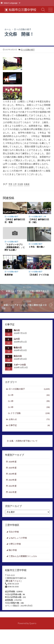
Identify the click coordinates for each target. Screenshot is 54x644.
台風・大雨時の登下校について (23, 441)
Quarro (33, 623)
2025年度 (13, 468)
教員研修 (9, 275)
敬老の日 (18, 348)
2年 (45, 216)
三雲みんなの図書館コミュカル (23, 556)
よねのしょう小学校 (18, 538)
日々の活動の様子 (23, 29)
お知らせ (29, 419)
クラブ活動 (30, 413)
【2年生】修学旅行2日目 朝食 (15, 221)
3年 (30, 407)
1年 (30, 395)
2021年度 (13, 492)
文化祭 (20, 184)
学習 (10, 184)
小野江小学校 (15, 544)
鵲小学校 (13, 550)
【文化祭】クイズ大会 (39, 275)
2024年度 (13, 474)
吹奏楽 (27, 184)
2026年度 (13, 462)
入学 (15, 184)
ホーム (8, 29)
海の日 (17, 330)
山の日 (17, 339)
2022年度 (13, 486)
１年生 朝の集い (37, 247)
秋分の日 (18, 356)
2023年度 (13, 480)
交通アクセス (14, 581)
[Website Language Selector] (12, 3)
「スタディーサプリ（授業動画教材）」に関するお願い (15, 247)
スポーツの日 (20, 365)
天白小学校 (14, 532)
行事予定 (29, 425)
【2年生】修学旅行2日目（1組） (39, 221)
